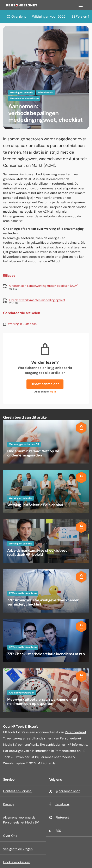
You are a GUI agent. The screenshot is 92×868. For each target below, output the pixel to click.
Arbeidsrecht (45, 93)
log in (53, 392)
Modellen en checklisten (24, 99)
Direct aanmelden (45, 384)
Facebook (62, 804)
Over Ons (10, 836)
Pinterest (62, 817)
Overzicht (16, 16)
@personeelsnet (68, 791)
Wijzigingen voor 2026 (49, 16)
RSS (58, 831)
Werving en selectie (22, 93)
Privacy (8, 804)
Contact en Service (17, 791)
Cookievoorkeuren (17, 862)
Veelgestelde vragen (18, 849)
